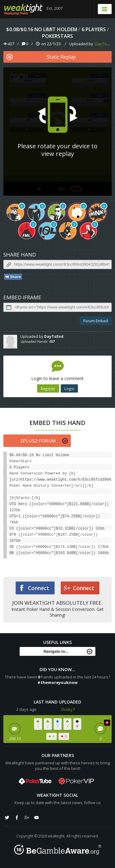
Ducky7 (68, 709)
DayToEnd (104, 44)
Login (69, 389)
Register (48, 389)
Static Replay (41, 57)
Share (13, 277)
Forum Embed (96, 321)
